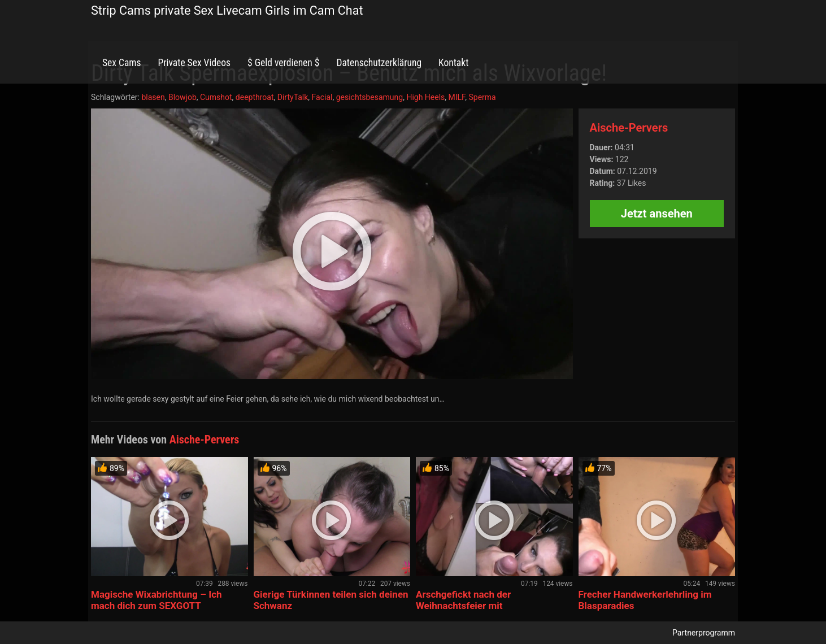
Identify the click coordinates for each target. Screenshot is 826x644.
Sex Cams (121, 63)
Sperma (482, 97)
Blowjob (182, 97)
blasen (153, 97)
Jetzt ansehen (657, 214)
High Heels (425, 97)
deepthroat (255, 97)
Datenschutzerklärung (379, 63)
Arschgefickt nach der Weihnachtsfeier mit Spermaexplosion (463, 606)
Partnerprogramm (704, 633)
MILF (457, 97)
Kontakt (453, 63)
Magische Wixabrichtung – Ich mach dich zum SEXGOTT (156, 600)
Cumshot (216, 97)
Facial (322, 97)
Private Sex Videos (194, 63)
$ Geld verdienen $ (283, 63)
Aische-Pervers (629, 128)
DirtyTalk (293, 97)
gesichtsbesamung (369, 97)
